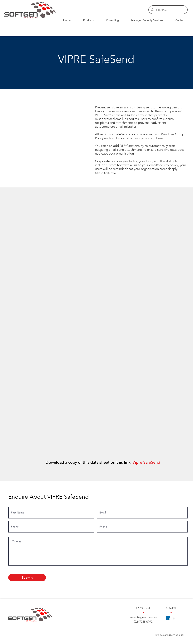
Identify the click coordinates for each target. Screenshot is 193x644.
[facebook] (174, 618)
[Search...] (168, 10)
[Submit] (27, 578)
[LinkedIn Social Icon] (168, 618)
